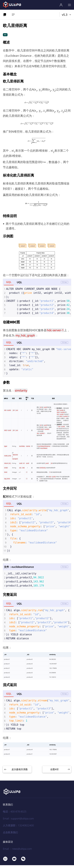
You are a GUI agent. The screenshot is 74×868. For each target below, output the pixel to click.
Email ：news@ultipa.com (17, 852)
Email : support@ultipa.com (18, 821)
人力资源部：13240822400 (18, 828)
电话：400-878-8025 (15, 814)
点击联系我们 (10, 835)
